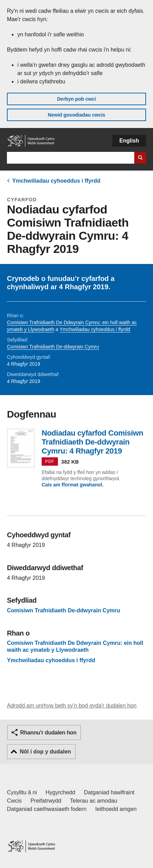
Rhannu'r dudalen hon (48, 733)
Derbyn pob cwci (76, 99)
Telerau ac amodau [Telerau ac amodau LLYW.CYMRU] (94, 801)
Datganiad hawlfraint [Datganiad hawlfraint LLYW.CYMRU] (109, 792)
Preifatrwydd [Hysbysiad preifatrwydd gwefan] (46, 801)
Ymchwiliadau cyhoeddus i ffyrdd (56, 181)
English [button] (129, 141)
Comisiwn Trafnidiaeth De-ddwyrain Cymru (53, 347)
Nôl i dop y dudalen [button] (45, 752)
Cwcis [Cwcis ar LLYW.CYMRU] (14, 801)
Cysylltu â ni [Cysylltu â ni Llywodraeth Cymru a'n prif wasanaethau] (22, 792)
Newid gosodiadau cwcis (77, 115)
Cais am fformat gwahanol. (73, 485)
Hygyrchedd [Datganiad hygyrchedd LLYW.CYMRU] (60, 792)
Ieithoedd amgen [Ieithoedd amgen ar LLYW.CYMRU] (116, 809)
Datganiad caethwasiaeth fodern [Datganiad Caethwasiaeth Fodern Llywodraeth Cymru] (47, 809)
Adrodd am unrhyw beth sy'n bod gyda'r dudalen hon (72, 706)
